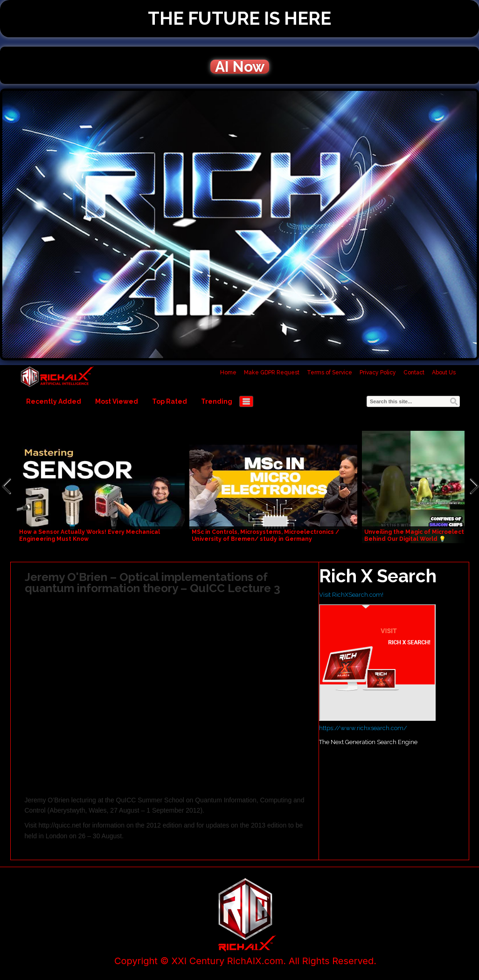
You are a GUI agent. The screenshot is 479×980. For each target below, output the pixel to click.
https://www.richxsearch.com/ (363, 728)
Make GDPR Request (272, 373)
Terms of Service (330, 373)
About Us (444, 373)
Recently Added (54, 401)
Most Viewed (117, 401)
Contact (414, 373)
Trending (217, 401)
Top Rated (170, 401)
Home (228, 373)
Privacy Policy (378, 373)
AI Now (240, 67)
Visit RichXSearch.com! (351, 595)
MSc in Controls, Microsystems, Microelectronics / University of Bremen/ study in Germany (265, 535)
